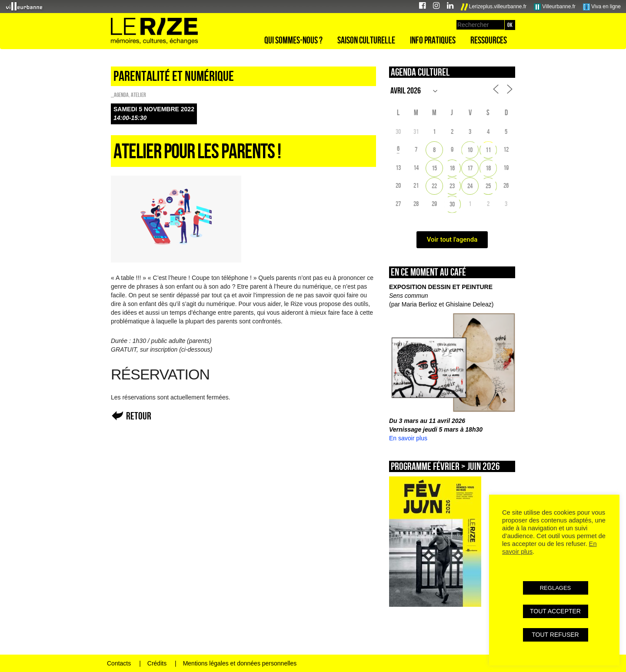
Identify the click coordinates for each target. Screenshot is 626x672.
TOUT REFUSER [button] (555, 635)
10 (470, 150)
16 (452, 168)
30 (452, 204)
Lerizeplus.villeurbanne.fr (494, 7)
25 (488, 186)
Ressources (489, 40)
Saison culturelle (366, 40)
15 (434, 168)
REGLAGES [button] (556, 588)
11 (488, 150)
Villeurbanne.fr (555, 7)
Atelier (138, 95)
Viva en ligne (602, 7)
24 (470, 186)
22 (434, 186)
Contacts (119, 663)
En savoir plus (408, 438)
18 (488, 168)
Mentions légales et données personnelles (240, 663)
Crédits (157, 663)
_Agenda (120, 95)
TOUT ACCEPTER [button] (555, 611)
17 (470, 168)
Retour (139, 416)
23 (452, 186)
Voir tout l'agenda (452, 240)
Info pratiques (433, 40)
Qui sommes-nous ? (293, 40)
